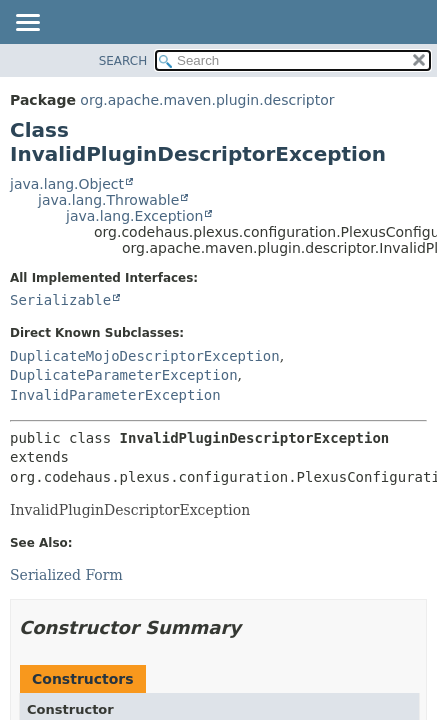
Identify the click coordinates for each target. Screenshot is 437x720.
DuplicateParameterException (124, 375)
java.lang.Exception (134, 216)
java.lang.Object (67, 184)
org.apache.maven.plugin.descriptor (207, 100)
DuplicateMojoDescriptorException (145, 356)
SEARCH (123, 61)
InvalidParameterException (115, 395)
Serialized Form (66, 575)
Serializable (60, 300)
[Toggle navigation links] (27, 24)
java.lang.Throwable (108, 200)
